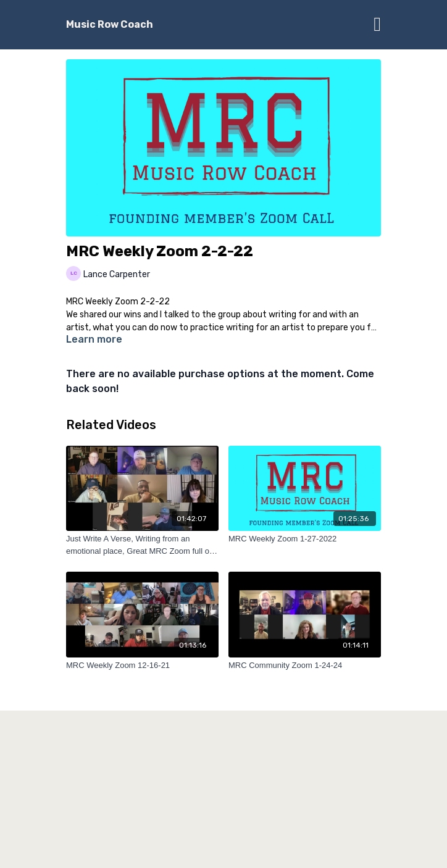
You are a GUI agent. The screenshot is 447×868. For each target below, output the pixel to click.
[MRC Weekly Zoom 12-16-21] (142, 666)
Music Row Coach (110, 24)
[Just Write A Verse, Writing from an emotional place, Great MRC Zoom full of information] (142, 545)
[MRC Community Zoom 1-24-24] (305, 666)
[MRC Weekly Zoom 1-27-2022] (305, 539)
